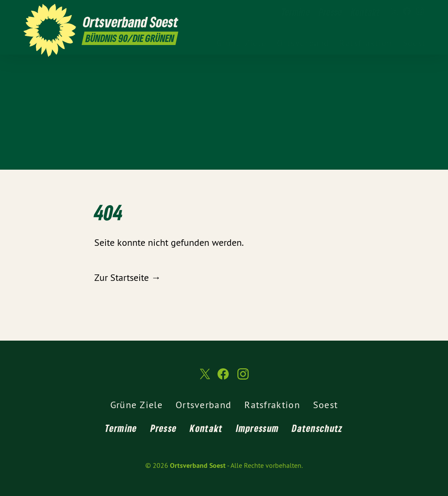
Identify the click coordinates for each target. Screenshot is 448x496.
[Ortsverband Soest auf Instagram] (420, 12)
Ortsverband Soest (198, 465)
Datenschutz (317, 428)
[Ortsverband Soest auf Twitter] (394, 12)
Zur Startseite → (128, 277)
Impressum (258, 428)
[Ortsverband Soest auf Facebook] (407, 12)
